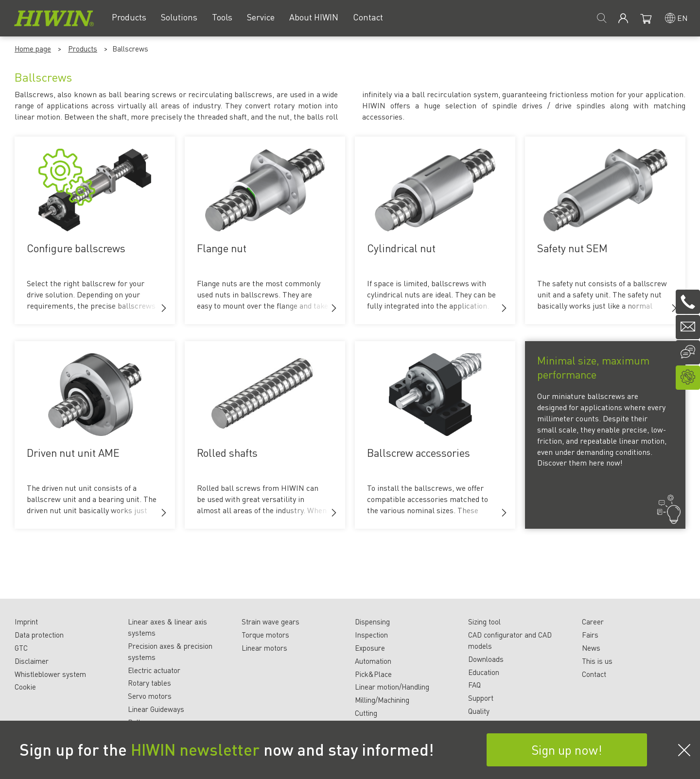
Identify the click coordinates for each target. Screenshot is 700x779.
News (591, 648)
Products (83, 49)
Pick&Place (373, 674)
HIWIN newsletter (195, 749)
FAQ (474, 685)
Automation (373, 661)
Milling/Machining (382, 700)
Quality (479, 711)
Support (481, 698)
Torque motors (265, 635)
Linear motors (264, 648)
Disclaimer (32, 661)
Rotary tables (149, 683)
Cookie (25, 687)
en (682, 18)
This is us (597, 661)
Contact (594, 674)
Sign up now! (567, 750)
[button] (164, 308)
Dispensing (372, 622)
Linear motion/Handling (392, 687)
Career (593, 622)
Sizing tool (484, 622)
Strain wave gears (271, 622)
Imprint (26, 622)
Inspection (371, 635)
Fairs (590, 635)
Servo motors (150, 696)
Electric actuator (154, 670)
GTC (21, 648)
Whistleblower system (50, 674)
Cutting (366, 713)
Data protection (39, 635)
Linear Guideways (156, 709)
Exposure (370, 648)
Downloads (486, 659)
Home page (33, 49)
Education (484, 672)
